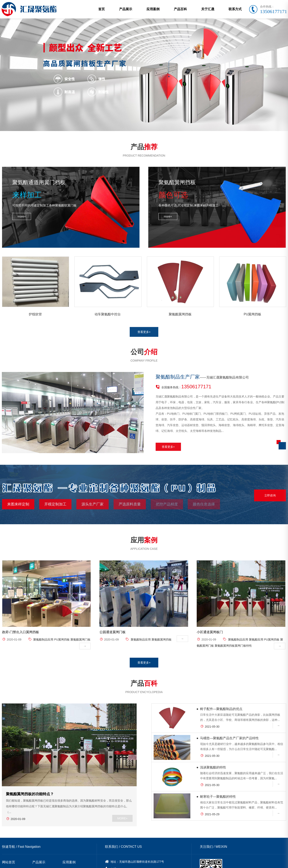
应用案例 (153, 9)
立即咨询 (270, 488)
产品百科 (180, 9)
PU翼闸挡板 (62, 652)
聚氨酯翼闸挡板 (162, 652)
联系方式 (235, 9)
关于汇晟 (208, 9)
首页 (102, 9)
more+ (22, 190)
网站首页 (9, 855)
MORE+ (103, 811)
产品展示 (126, 9)
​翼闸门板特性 (243, 659)
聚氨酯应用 (256, 652)
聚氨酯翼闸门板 (80, 652)
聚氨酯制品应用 (43, 652)
